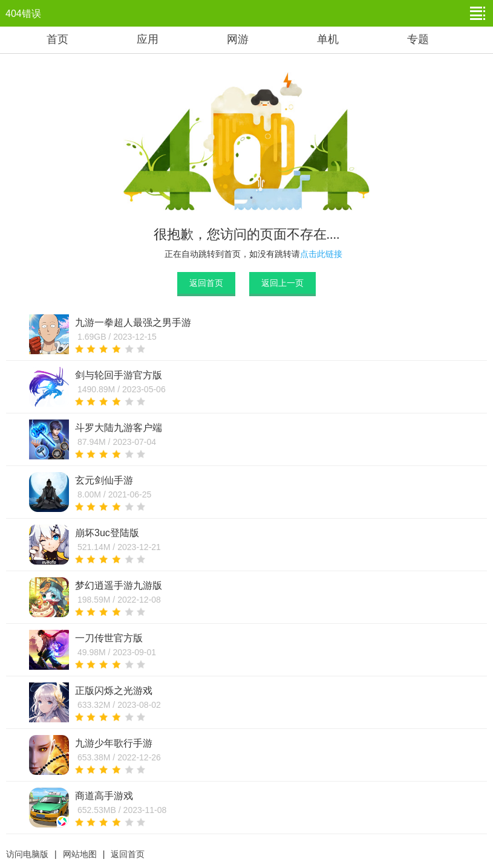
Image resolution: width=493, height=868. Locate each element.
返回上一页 (282, 283)
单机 (328, 39)
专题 (418, 39)
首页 (57, 39)
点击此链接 (321, 254)
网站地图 (80, 854)
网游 (238, 39)
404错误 (23, 14)
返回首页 (206, 283)
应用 (148, 39)
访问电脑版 (27, 854)
